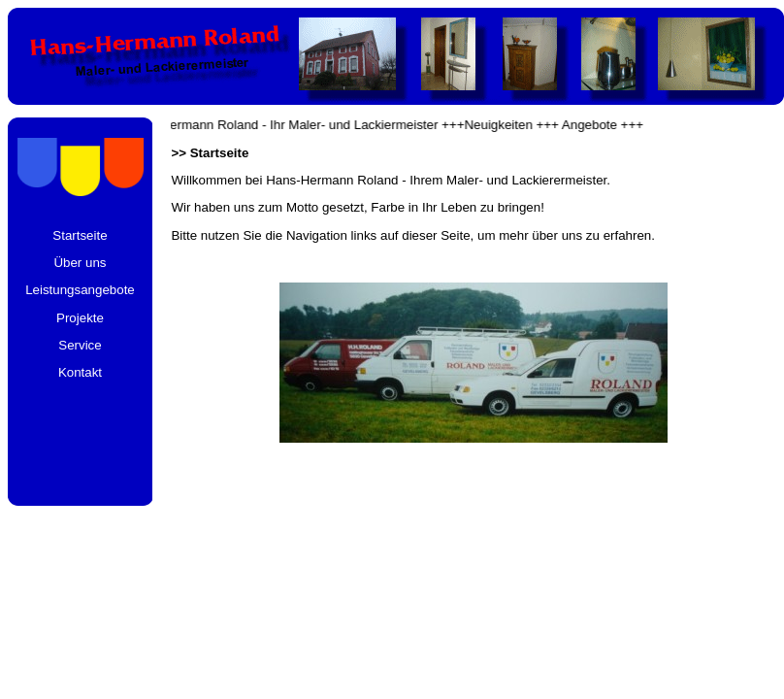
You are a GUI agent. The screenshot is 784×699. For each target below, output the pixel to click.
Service (80, 345)
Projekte (80, 318)
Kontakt (80, 372)
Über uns (80, 263)
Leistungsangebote (80, 290)
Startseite (80, 235)
